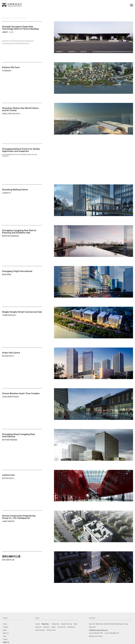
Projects (6, 627)
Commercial (61, 627)
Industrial (38, 627)
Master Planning (66, 624)
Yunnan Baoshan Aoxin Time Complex (21, 393)
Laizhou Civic (9, 475)
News (5, 630)
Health (54, 627)
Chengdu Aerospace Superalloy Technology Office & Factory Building (20, 28)
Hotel (75, 624)
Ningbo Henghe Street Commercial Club (22, 312)
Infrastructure (51, 630)
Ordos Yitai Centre (11, 353)
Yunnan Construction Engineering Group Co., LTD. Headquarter (19, 517)
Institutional (71, 627)
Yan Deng (99, 636)
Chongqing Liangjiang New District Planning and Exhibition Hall (19, 231)
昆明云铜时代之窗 (11, 556)
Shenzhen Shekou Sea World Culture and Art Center (20, 109)
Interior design (40, 630)
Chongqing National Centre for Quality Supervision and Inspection (21, 150)
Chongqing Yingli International (17, 271)
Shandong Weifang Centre (15, 189)
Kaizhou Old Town (11, 67)
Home (5, 624)
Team (5, 636)
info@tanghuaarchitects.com (98, 630)
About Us (6, 633)
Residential (56, 624)
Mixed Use (45, 624)
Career (5, 639)
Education (46, 627)
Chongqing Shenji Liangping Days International (19, 435)
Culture (38, 624)
